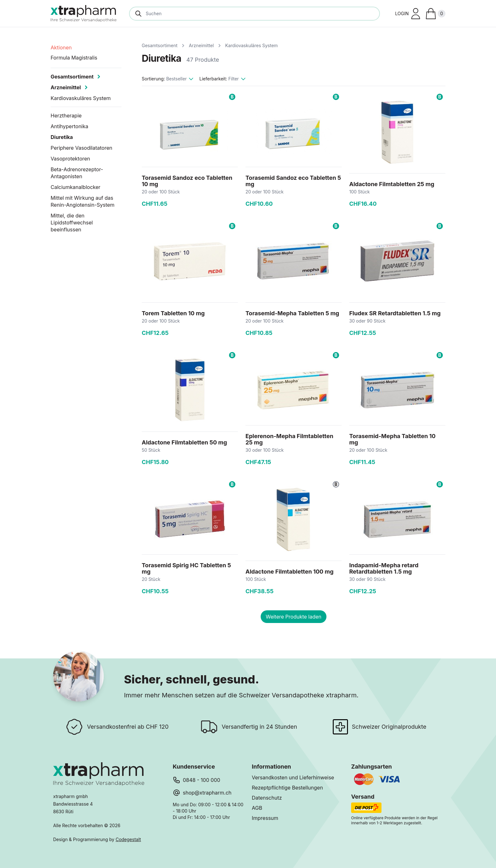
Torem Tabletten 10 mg (173, 313)
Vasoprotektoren (70, 159)
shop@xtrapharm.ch (207, 793)
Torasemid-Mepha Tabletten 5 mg (292, 313)
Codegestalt (128, 839)
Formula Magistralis (74, 58)
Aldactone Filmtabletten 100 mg (289, 572)
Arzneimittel (201, 45)
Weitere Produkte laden (294, 617)
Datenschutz (267, 798)
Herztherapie (66, 116)
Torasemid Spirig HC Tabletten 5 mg (186, 568)
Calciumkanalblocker (75, 187)
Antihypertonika (69, 126)
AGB (257, 808)
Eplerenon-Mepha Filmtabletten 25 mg (289, 439)
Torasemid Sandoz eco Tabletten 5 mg (293, 181)
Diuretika (62, 137)
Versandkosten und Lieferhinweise (293, 777)
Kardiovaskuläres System (251, 45)
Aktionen (61, 47)
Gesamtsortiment (160, 45)
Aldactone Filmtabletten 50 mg (184, 442)
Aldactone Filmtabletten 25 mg (392, 184)
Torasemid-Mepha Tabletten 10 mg (392, 439)
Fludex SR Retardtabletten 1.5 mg (395, 313)
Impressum (265, 818)
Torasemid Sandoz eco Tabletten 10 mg (187, 181)
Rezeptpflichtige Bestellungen (287, 788)
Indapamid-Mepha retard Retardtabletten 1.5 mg (384, 568)
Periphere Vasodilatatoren (81, 148)
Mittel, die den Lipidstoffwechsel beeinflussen (72, 223)
